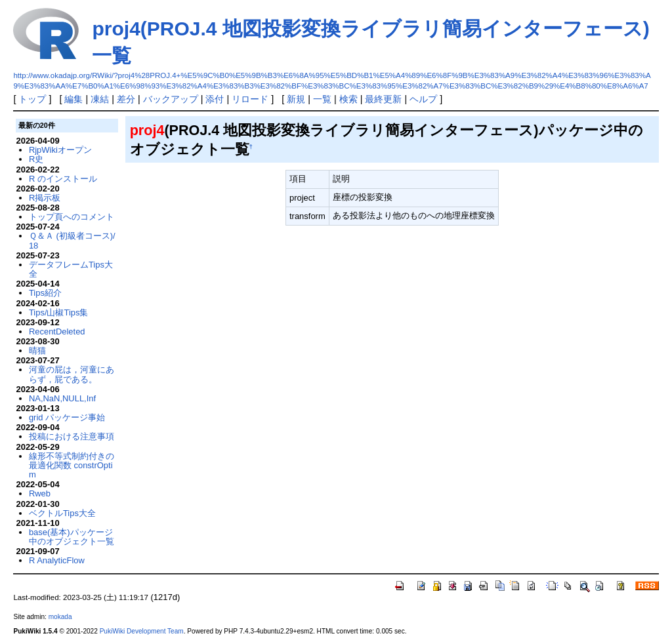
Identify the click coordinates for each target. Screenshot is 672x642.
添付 (215, 99)
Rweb (40, 493)
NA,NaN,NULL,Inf (62, 398)
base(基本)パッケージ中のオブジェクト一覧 (72, 537)
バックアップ (171, 99)
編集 (73, 99)
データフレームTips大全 (71, 269)
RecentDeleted (57, 331)
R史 (36, 159)
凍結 (100, 99)
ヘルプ (423, 99)
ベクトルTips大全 (62, 513)
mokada (60, 617)
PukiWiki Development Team (142, 631)
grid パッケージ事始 (67, 417)
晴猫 (37, 351)
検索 (348, 99)
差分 (126, 99)
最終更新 (383, 99)
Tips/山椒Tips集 (59, 312)
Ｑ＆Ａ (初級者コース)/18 (72, 240)
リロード (250, 99)
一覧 (322, 99)
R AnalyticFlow (57, 560)
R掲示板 (45, 198)
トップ (32, 99)
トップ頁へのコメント (72, 217)
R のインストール (63, 179)
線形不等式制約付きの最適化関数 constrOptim (72, 466)
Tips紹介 (45, 293)
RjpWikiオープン (60, 150)
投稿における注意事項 (72, 436)
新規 (296, 99)
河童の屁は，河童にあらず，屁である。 (72, 374)
